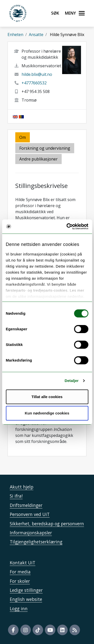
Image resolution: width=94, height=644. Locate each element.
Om (23, 137)
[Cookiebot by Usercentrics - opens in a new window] (67, 227)
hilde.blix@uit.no (37, 74)
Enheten (15, 35)
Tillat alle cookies (47, 397)
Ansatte (36, 35)
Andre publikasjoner (38, 159)
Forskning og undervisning (45, 148)
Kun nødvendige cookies (47, 413)
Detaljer (72, 381)
